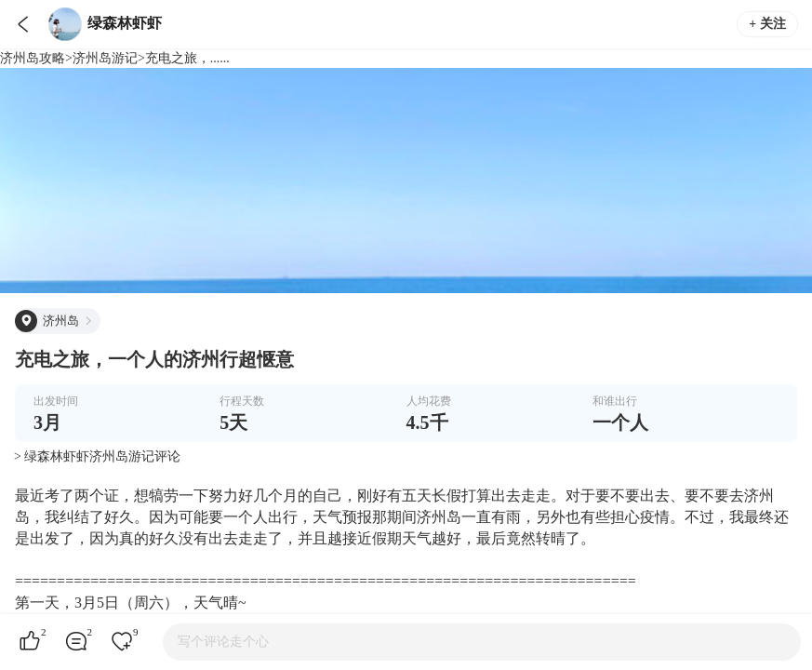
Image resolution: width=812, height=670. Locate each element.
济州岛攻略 (33, 58)
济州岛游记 (105, 58)
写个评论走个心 (223, 642)
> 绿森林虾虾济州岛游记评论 (97, 456)
